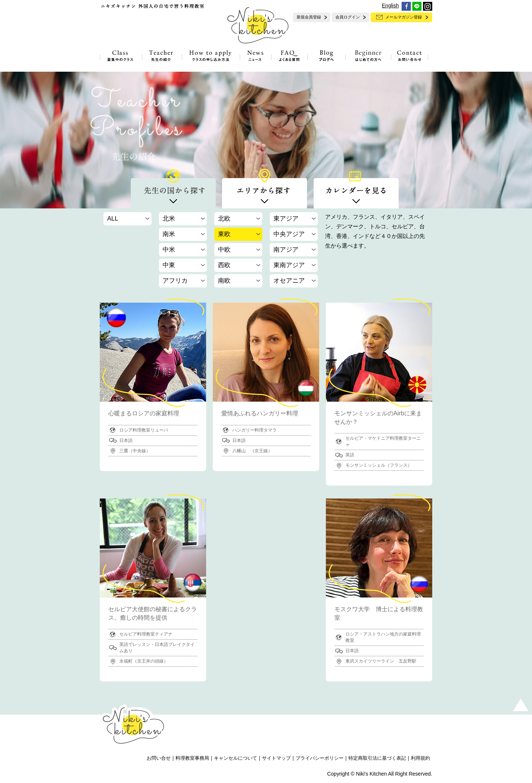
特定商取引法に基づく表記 (377, 758)
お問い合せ (159, 758)
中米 (169, 250)
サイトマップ (276, 758)
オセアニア (289, 281)
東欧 (224, 234)
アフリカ (175, 281)
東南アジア (289, 265)
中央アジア (289, 234)
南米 (169, 234)
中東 (169, 265)
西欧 (224, 265)
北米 (169, 219)
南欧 (224, 281)
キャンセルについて (236, 758)
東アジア (286, 219)
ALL (113, 219)
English (391, 6)
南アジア (286, 250)
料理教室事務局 (192, 758)
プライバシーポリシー (320, 758)
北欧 (224, 219)
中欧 (224, 250)
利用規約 (420, 758)
